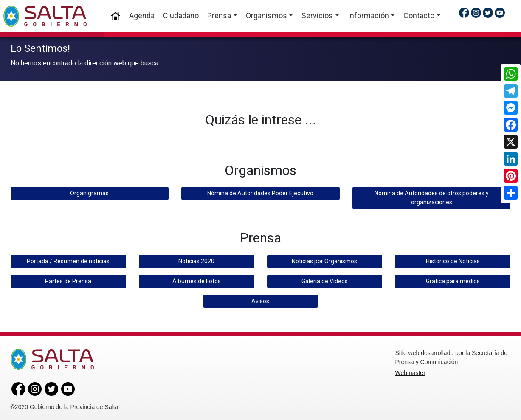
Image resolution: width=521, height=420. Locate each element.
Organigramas (89, 192)
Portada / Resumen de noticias (68, 260)
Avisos (260, 300)
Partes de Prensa (68, 280)
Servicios (317, 16)
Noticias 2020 (196, 260)
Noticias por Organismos (324, 260)
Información (368, 16)
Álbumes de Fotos (197, 280)
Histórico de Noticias (453, 260)
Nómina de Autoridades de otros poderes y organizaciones (432, 197)
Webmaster (410, 372)
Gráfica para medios (453, 280)
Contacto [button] (419, 16)
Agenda (142, 16)
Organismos (266, 16)
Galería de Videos (325, 280)
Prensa (219, 16)
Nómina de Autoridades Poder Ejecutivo (260, 192)
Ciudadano (181, 16)
